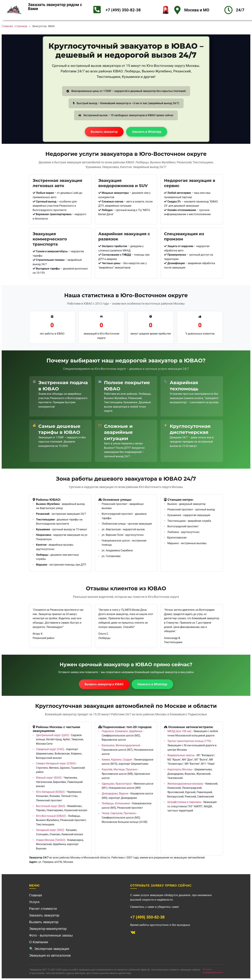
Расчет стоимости (43, 909)
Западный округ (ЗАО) (50, 830)
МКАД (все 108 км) (179, 731)
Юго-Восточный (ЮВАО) (51, 816)
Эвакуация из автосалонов (50, 955)
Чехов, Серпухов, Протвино (119, 813)
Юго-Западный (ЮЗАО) (50, 792)
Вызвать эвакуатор (104, 132)
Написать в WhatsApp (152, 684)
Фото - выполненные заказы (51, 935)
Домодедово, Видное (115, 794)
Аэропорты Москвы (180, 769)
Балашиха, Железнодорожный (121, 745)
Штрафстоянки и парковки (184, 802)
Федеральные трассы (181, 755)
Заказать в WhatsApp (147, 132)
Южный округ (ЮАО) (49, 778)
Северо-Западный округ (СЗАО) (56, 763)
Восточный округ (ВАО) (51, 806)
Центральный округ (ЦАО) (53, 735)
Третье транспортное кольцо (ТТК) (189, 741)
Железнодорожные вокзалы (185, 784)
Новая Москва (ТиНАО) (51, 840)
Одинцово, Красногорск (117, 784)
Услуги (34, 902)
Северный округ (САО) (50, 749)
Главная (36, 895)
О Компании (39, 942)
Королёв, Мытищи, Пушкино (119, 769)
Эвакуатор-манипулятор (48, 929)
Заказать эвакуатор (44, 915)
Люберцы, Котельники (116, 803)
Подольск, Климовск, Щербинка (122, 731)
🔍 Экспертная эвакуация (49, 949)
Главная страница (15, 26)
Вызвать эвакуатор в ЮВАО (104, 684)
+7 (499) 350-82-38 (123, 10)
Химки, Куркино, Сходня (117, 760)
